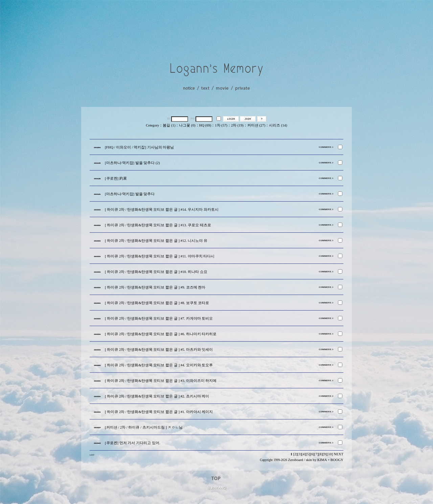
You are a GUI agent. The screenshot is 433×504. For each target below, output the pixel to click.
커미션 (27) (256, 125)
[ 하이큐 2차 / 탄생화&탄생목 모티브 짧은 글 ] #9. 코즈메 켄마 (155, 287)
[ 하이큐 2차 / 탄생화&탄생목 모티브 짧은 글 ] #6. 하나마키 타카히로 (161, 334)
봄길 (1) (169, 125)
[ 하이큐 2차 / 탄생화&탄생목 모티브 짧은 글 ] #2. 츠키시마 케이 (157, 396)
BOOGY (337, 460)
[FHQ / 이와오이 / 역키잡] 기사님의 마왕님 (139, 147)
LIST (92, 455)
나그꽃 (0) (187, 125)
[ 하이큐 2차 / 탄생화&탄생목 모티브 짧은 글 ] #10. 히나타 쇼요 (156, 272)
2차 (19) (237, 125)
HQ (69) (205, 125)
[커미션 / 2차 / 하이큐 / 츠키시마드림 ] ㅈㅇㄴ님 (144, 427)
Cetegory (152, 125)
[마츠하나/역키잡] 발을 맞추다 (130, 194)
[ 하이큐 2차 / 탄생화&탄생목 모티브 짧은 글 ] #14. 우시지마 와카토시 (162, 210)
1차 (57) (221, 125)
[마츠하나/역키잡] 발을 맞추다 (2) (132, 163)
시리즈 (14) (278, 125)
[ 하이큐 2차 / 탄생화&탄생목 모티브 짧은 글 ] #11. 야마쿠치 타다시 (160, 256)
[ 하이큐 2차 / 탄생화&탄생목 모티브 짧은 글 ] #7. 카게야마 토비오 (159, 318)
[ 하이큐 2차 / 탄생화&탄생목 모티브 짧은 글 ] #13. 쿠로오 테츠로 (158, 225)
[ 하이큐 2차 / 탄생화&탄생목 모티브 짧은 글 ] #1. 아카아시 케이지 (159, 412)
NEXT (339, 454)
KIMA (322, 460)
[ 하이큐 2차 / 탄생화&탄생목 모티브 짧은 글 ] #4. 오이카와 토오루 (159, 365)
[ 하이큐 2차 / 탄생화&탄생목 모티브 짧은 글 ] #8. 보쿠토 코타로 (157, 303)
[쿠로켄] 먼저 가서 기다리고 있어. (132, 443)
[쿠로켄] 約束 (116, 178)
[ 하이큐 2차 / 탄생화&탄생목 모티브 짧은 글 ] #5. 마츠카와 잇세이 (159, 350)
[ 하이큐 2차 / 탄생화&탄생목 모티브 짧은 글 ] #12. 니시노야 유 (156, 241)
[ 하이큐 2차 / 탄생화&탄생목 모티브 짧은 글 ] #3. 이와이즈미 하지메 (161, 381)
